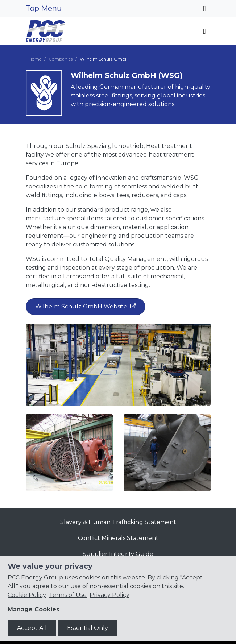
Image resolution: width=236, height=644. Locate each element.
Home (35, 59)
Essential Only (88, 628)
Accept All (32, 628)
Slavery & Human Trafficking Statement (118, 522)
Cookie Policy (27, 595)
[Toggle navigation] (204, 8)
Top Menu (44, 8)
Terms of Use (68, 595)
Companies (61, 59)
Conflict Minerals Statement (118, 538)
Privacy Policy (109, 595)
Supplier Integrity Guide (118, 554)
